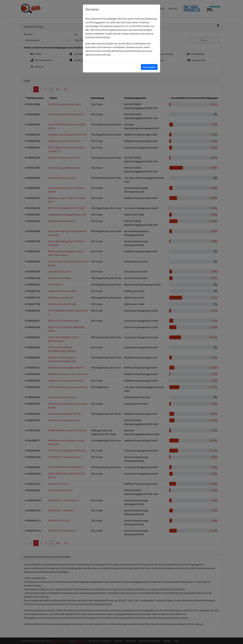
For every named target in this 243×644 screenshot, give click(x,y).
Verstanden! (149, 67)
